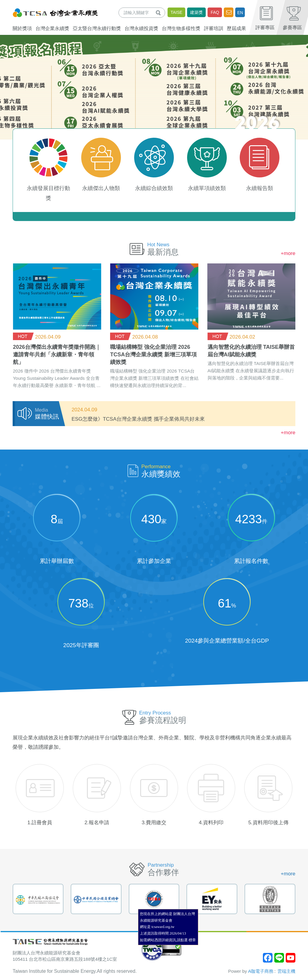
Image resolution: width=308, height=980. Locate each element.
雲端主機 (286, 971)
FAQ (215, 12)
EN (240, 13)
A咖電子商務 (261, 971)
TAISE (176, 12)
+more (288, 253)
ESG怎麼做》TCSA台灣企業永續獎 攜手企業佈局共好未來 (138, 419)
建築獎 (196, 12)
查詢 (159, 12)
